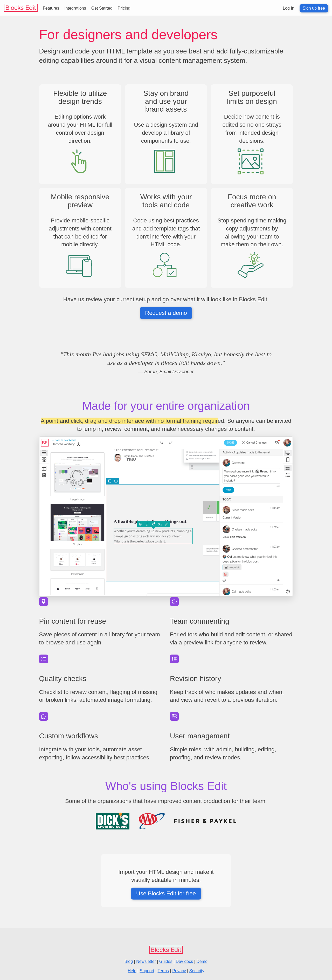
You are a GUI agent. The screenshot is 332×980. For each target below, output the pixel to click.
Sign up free (314, 8)
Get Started (102, 8)
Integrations (75, 8)
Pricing (124, 8)
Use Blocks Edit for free (166, 893)
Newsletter (146, 961)
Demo (202, 961)
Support (147, 971)
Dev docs (185, 961)
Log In (288, 8)
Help (132, 971)
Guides (166, 961)
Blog (129, 961)
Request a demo (166, 313)
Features (51, 8)
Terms (163, 971)
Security (197, 971)
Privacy (179, 971)
